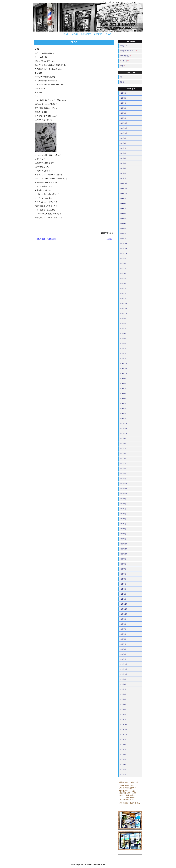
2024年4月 (123, 223)
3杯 (122, 66)
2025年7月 (123, 148)
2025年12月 (124, 123)
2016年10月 (124, 674)
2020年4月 (123, 464)
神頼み (124, 46)
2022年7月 (123, 329)
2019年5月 (123, 519)
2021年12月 (124, 364)
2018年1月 (123, 599)
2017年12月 (124, 604)
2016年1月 (123, 719)
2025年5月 (123, 158)
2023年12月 (124, 243)
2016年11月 (124, 669)
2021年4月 (123, 404)
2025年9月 (123, 138)
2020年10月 (124, 434)
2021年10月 (124, 374)
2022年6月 (123, 334)
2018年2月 (123, 594)
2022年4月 (123, 344)
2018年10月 (124, 554)
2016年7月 (123, 689)
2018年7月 (123, 569)
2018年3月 (123, 589)
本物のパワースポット (129, 51)
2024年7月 (123, 208)
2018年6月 (123, 574)
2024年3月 (123, 228)
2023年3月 (123, 288)
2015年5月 (123, 759)
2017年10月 (124, 614)
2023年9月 (123, 258)
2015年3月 (123, 769)
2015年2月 (123, 774)
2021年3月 (123, 409)
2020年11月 (124, 429)
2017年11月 (124, 609)
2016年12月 (124, 664)
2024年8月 (123, 203)
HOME (66, 34)
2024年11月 (124, 188)
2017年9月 (123, 619)
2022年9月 (123, 319)
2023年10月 (124, 253)
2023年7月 (123, 268)
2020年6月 (123, 454)
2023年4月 (123, 283)
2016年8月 (123, 684)
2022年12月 (124, 304)
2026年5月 (123, 98)
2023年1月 (123, 298)
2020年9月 (123, 439)
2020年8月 (123, 444)
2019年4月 (123, 524)
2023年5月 (123, 278)
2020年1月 (123, 479)
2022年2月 (123, 354)
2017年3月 (123, 649)
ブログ (122, 77)
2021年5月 (123, 399)
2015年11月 (124, 729)
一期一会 (124, 61)
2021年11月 (124, 369)
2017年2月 (123, 654)
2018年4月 (123, 584)
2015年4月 (123, 764)
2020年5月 (123, 459)
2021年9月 (123, 379)
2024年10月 (124, 193)
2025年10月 (124, 133)
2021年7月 (123, 389)
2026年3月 (123, 108)
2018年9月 (123, 559)
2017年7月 (123, 629)
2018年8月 (123, 564)
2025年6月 (123, 153)
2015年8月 (123, 744)
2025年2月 (123, 173)
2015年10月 (124, 734)
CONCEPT (86, 34)
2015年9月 (123, 739)
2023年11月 (124, 248)
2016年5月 (123, 699)
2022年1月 (123, 359)
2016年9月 (123, 679)
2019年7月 (123, 509)
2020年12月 (124, 424)
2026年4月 (123, 103)
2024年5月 (123, 218)
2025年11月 (124, 128)
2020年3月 (123, 469)
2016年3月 (123, 709)
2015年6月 (123, 754)
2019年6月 (123, 514)
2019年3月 (123, 529)
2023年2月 (123, 293)
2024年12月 (124, 183)
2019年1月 (123, 539)
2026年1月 (123, 118)
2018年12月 (124, 544)
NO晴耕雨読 (125, 56)
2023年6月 (123, 273)
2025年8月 (123, 143)
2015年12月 (124, 724)
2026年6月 (123, 93)
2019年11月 (124, 489)
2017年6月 (123, 634)
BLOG (108, 34)
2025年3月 (123, 168)
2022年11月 (124, 309)
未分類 (122, 82)
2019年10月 (124, 494)
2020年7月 (123, 449)
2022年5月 (123, 339)
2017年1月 (123, 659)
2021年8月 (123, 384)
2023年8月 (123, 263)
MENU (75, 34)
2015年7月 (123, 749)
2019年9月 (123, 499)
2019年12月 (124, 484)
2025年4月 (123, 163)
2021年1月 (123, 419)
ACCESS (98, 34)
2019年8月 (123, 504)
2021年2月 (123, 414)
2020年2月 (123, 474)
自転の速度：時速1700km (46, 239)
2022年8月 (123, 324)
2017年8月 (123, 624)
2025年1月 (123, 178)
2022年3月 (123, 349)
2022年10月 (124, 314)
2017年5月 (123, 639)
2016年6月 (123, 694)
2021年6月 (123, 394)
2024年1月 (123, 238)
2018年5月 (123, 579)
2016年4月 (123, 704)
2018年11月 (124, 549)
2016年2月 (123, 714)
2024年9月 (123, 198)
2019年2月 (123, 534)
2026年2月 (123, 113)
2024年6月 (123, 213)
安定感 (109, 239)
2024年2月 (123, 233)
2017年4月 (123, 644)
